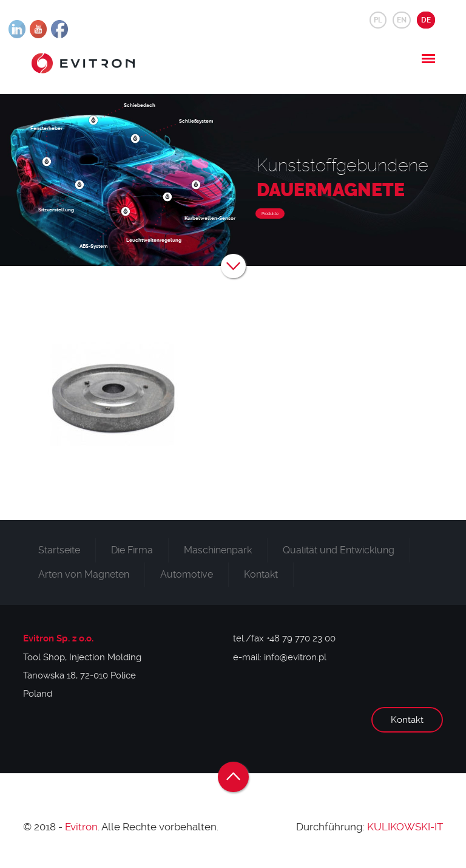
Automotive (187, 574)
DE (426, 20)
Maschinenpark (218, 550)
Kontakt (261, 574)
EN (402, 20)
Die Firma (132, 550)
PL (378, 20)
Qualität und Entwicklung (339, 550)
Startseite (59, 550)
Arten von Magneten (84, 574)
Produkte (270, 214)
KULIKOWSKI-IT (405, 827)
